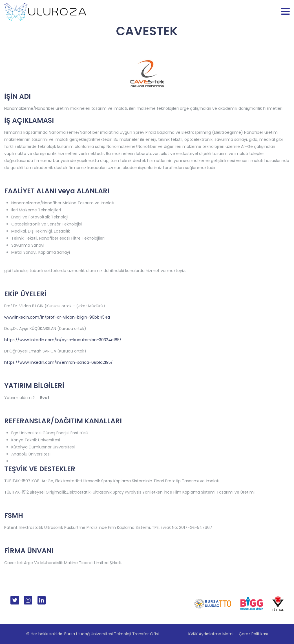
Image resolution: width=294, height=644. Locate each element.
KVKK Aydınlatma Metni (211, 634)
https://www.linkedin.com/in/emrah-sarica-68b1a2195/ (58, 362)
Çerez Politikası (253, 634)
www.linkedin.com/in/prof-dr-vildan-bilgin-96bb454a (57, 317)
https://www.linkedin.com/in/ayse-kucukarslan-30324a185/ (63, 340)
